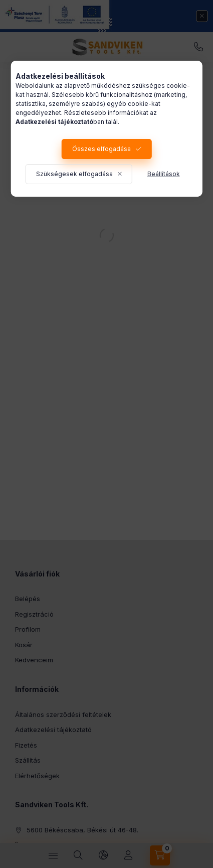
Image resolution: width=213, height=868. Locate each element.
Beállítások (164, 174)
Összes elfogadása (101, 149)
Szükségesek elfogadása (74, 174)
